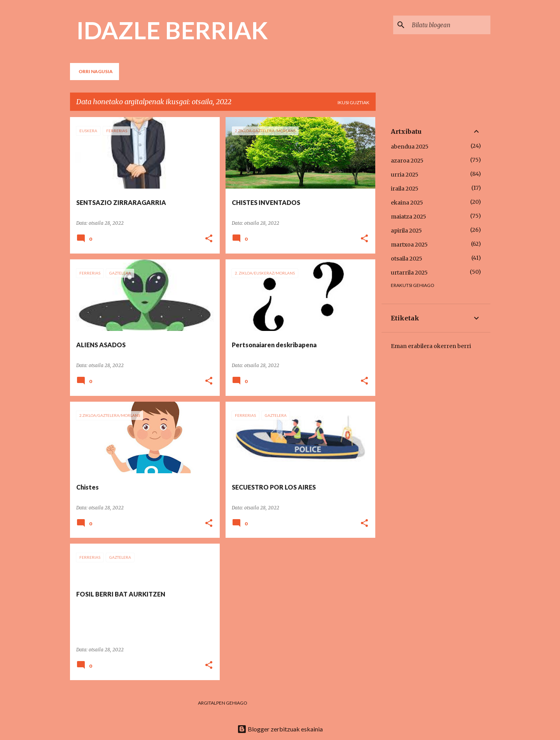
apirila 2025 (406, 231)
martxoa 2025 (409, 245)
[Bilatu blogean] (450, 25)
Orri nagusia (96, 71)
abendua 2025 (410, 147)
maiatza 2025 (409, 217)
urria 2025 (405, 175)
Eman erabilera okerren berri (431, 346)
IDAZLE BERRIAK (172, 30)
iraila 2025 (405, 189)
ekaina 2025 (407, 203)
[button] (209, 239)
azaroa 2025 (407, 161)
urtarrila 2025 (409, 273)
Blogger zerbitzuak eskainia (280, 729)
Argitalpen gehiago (223, 703)
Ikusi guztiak (353, 102)
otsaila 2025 (407, 259)
